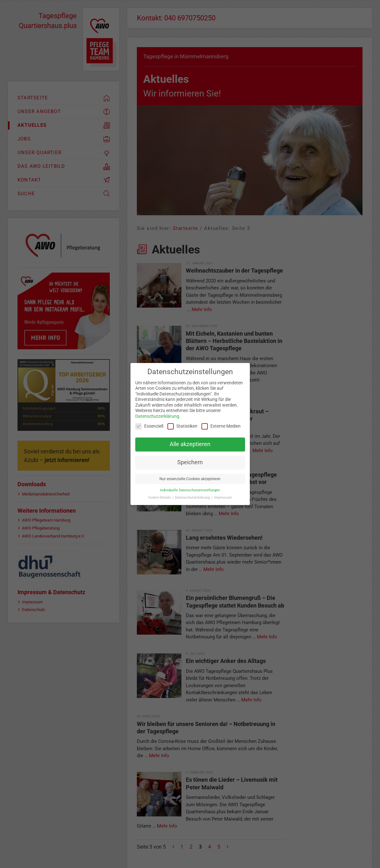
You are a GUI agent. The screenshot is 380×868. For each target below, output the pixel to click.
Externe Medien (221, 426)
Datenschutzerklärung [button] (193, 498)
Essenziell (149, 426)
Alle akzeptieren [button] (190, 444)
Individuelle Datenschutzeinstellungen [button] (190, 490)
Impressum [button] (223, 498)
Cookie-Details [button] (160, 498)
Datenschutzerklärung (157, 416)
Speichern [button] (190, 462)
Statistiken (182, 426)
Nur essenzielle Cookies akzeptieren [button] (190, 479)
